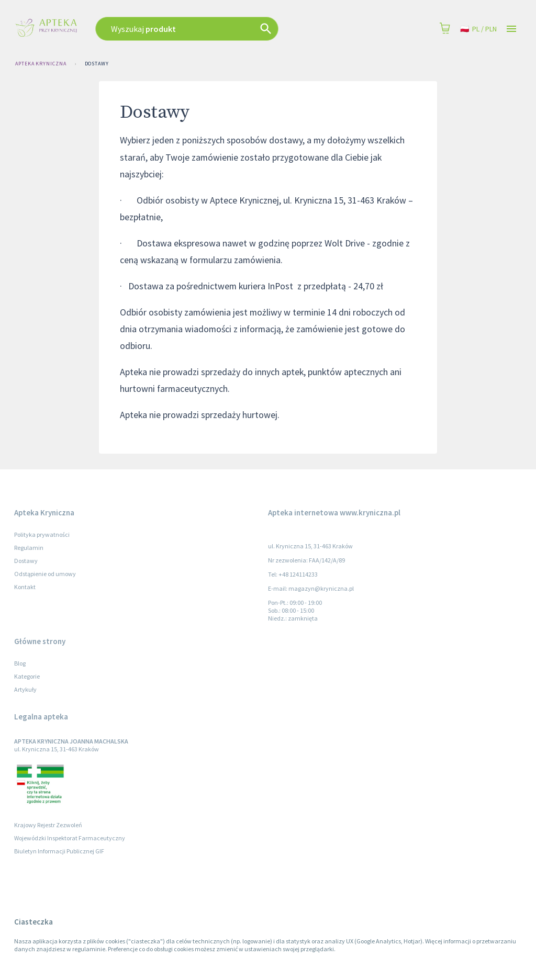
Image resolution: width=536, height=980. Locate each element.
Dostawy (97, 64)
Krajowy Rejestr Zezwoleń (48, 825)
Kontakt (25, 587)
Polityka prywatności (42, 534)
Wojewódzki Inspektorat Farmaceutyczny (70, 838)
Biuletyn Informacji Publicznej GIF (59, 851)
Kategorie (27, 676)
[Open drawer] (511, 29)
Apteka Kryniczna (41, 64)
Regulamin (29, 548)
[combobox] (217, 29)
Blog (20, 663)
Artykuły (25, 689)
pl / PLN (478, 29)
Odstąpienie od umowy (45, 574)
